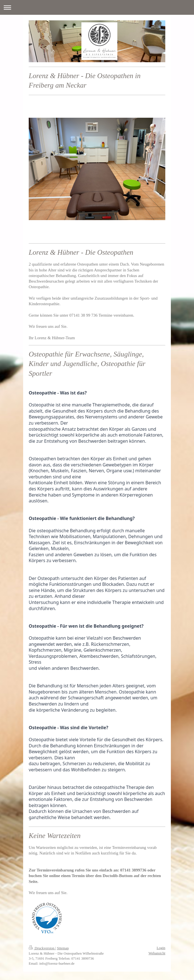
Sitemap (63, 948)
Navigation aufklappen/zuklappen (97, 7)
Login (161, 948)
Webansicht (157, 953)
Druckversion (42, 948)
